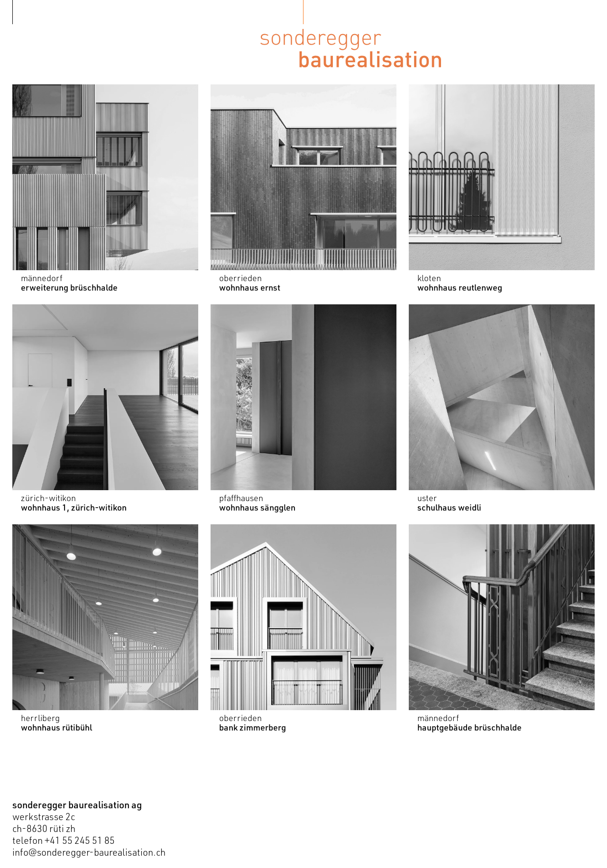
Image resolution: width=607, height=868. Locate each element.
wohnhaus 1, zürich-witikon (74, 507)
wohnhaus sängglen (257, 507)
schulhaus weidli (449, 507)
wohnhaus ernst (250, 287)
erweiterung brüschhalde (69, 287)
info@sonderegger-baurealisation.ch (89, 852)
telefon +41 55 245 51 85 (64, 840)
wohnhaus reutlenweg (460, 287)
